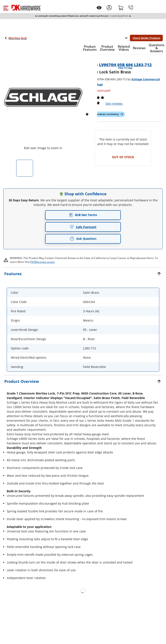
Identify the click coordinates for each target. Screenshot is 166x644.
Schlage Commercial (146, 79)
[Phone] (131, 8)
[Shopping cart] (121, 8)
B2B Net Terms (83, 215)
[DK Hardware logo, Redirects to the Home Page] (26, 8)
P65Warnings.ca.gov (42, 262)
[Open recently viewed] (99, 8)
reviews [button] (114, 103)
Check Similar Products (146, 38)
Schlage (97, 84)
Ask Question (83, 239)
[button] (6, 8)
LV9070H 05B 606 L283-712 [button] (125, 65)
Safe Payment (83, 227)
